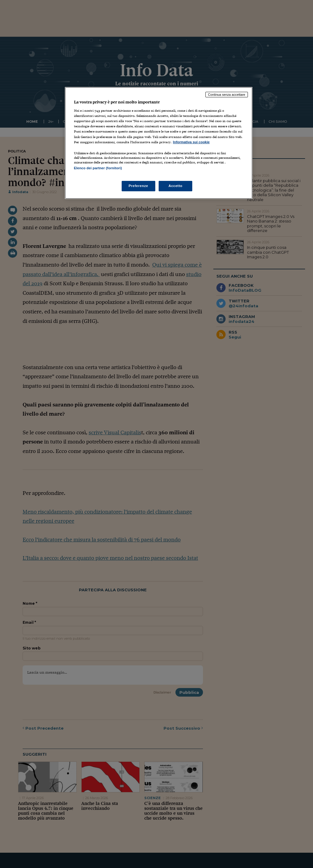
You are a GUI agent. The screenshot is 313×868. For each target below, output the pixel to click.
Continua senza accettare (227, 95)
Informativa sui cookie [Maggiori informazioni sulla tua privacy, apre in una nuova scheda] (191, 142)
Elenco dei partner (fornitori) (98, 168)
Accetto (175, 186)
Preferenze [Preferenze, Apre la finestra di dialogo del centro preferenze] (138, 186)
